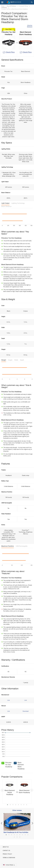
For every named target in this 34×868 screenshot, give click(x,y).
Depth (22, 360)
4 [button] (16, 805)
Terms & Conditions (9, 858)
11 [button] (17, 837)
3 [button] (13, 805)
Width (16, 360)
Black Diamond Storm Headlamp (21, 766)
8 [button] (27, 805)
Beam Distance (6, 207)
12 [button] (20, 837)
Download (26, 711)
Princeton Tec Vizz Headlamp (9, 765)
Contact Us (6, 851)
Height (10, 360)
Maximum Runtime (8, 546)
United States (9, 865)
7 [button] (24, 805)
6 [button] (21, 805)
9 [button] (28, 835)
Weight (4, 360)
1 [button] (8, 805)
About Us (6, 847)
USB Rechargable (22, 546)
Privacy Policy (7, 854)
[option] (17, 791)
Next (32, 790)
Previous (2, 790)
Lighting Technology (18, 203)
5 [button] (18, 805)
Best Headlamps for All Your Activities (16, 833)
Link (9, 700)
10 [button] (14, 837)
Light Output (5, 203)
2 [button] (10, 805)
